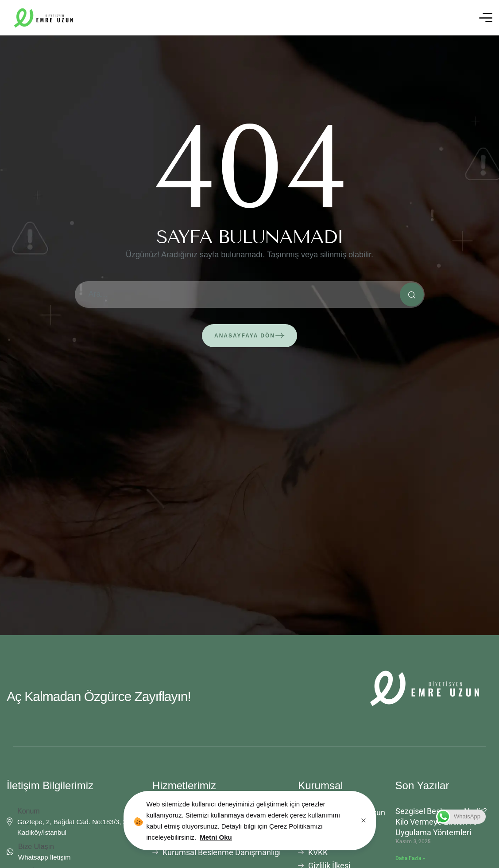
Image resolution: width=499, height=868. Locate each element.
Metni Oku (216, 837)
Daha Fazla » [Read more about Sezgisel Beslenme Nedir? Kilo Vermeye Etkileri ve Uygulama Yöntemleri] (410, 858)
